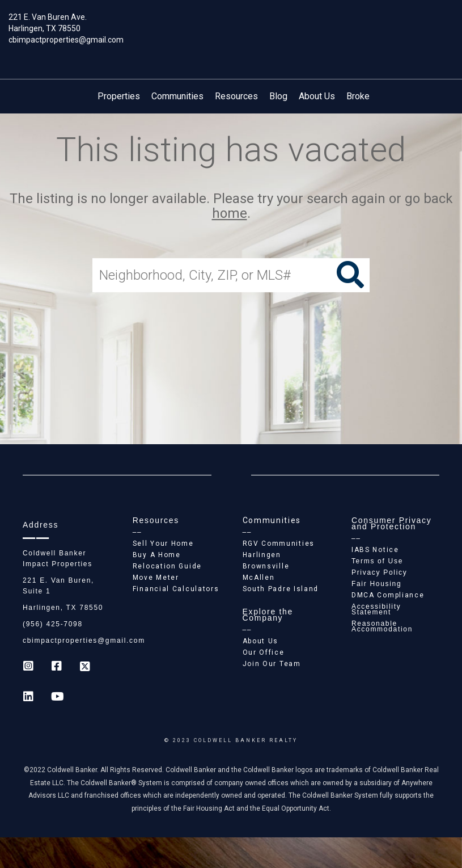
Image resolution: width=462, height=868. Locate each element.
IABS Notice (375, 550)
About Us (317, 96)
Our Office (264, 652)
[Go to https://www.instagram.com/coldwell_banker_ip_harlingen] (28, 667)
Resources (236, 96)
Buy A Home (157, 555)
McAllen (259, 578)
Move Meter (156, 578)
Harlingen (262, 555)
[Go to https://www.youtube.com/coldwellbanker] (57, 698)
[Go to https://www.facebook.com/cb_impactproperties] (57, 667)
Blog (278, 96)
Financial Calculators (176, 589)
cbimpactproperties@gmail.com (66, 40)
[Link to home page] (231, 26)
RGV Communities (279, 543)
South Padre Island (281, 589)
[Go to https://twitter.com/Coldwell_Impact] (85, 667)
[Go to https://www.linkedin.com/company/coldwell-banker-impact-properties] (28, 698)
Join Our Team (272, 664)
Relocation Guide (167, 566)
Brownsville (266, 566)
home (230, 214)
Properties (119, 96)
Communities (177, 96)
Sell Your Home (163, 543)
